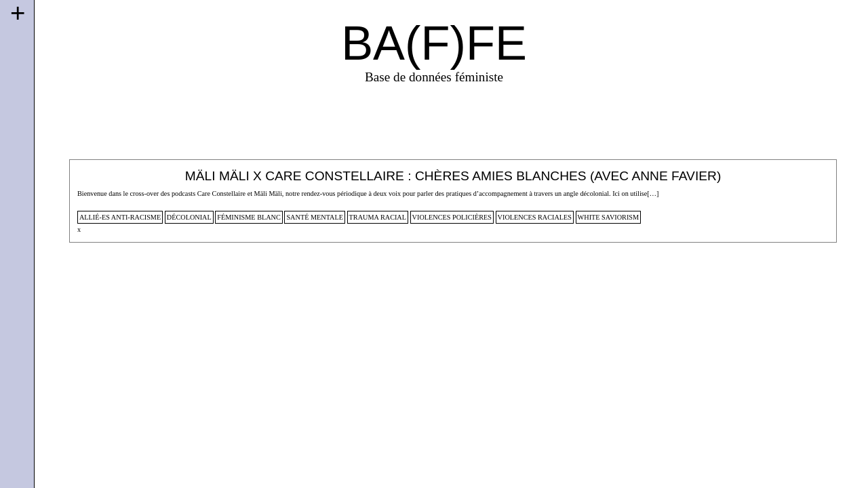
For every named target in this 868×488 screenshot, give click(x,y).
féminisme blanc (249, 217)
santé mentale (315, 217)
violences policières (452, 217)
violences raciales (535, 217)
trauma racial (378, 217)
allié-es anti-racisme (120, 217)
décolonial (189, 217)
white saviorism (609, 217)
